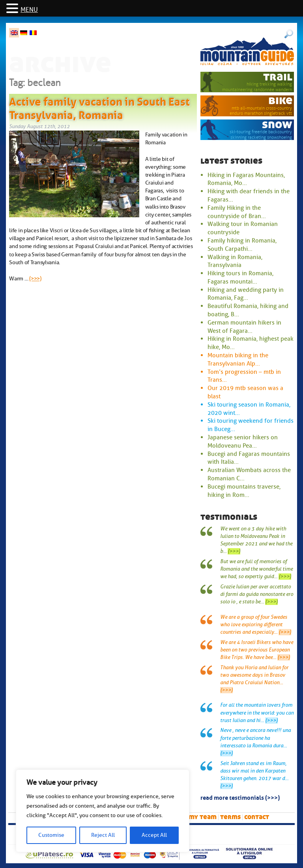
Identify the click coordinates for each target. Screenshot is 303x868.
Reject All (103, 835)
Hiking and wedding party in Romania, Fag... (246, 294)
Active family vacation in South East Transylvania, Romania (99, 107)
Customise (51, 835)
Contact (257, 817)
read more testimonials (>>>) (240, 797)
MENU (29, 10)
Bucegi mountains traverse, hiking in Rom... (244, 491)
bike (280, 100)
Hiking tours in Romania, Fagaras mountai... (240, 277)
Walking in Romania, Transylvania (235, 261)
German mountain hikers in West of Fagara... (244, 327)
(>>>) (35, 278)
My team (203, 817)
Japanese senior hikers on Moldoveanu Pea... (243, 441)
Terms (230, 817)
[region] (103, 811)
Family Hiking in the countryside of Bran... (237, 212)
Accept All (154, 835)
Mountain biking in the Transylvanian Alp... (238, 359)
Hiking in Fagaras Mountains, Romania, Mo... (246, 179)
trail (278, 77)
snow (277, 124)
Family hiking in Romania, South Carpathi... (242, 245)
